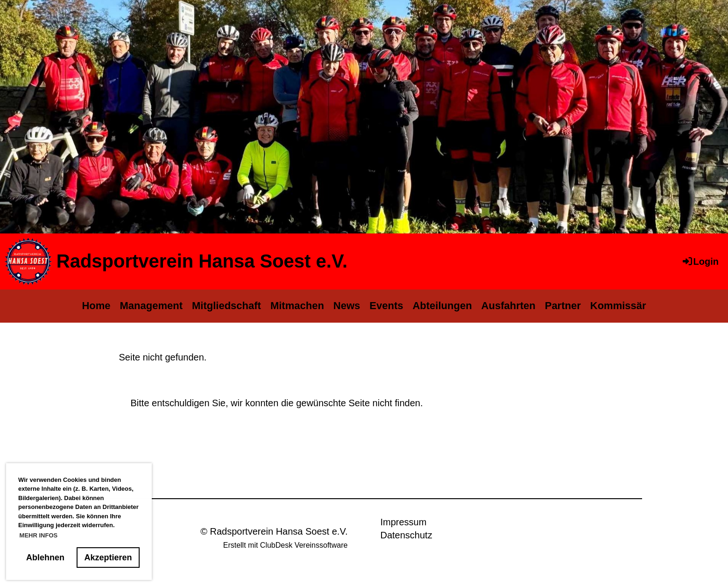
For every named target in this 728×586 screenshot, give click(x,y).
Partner (563, 306)
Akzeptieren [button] (108, 558)
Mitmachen (297, 306)
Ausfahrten (509, 306)
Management (151, 306)
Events (386, 306)
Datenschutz (406, 535)
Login (700, 261)
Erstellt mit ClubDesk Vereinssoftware (286, 545)
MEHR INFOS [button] (39, 535)
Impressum (403, 522)
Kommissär (618, 306)
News (347, 306)
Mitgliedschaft (226, 306)
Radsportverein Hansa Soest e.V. (202, 261)
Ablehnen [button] (45, 558)
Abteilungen (442, 306)
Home (96, 306)
